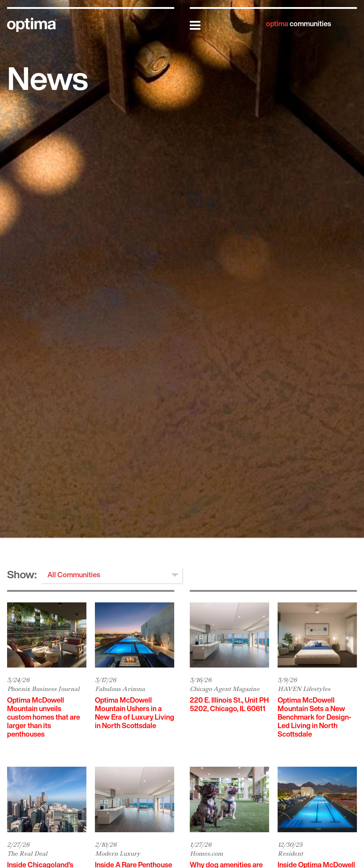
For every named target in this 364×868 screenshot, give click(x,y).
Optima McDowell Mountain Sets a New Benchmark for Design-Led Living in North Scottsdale (314, 717)
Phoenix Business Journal (43, 689)
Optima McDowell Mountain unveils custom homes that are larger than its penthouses (44, 717)
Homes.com (206, 853)
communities (298, 24)
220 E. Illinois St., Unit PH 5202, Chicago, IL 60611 (229, 704)
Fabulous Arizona (120, 689)
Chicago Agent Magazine (225, 689)
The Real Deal (27, 853)
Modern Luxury (118, 853)
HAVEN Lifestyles (304, 689)
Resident (290, 853)
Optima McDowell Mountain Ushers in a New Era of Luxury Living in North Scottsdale (135, 713)
